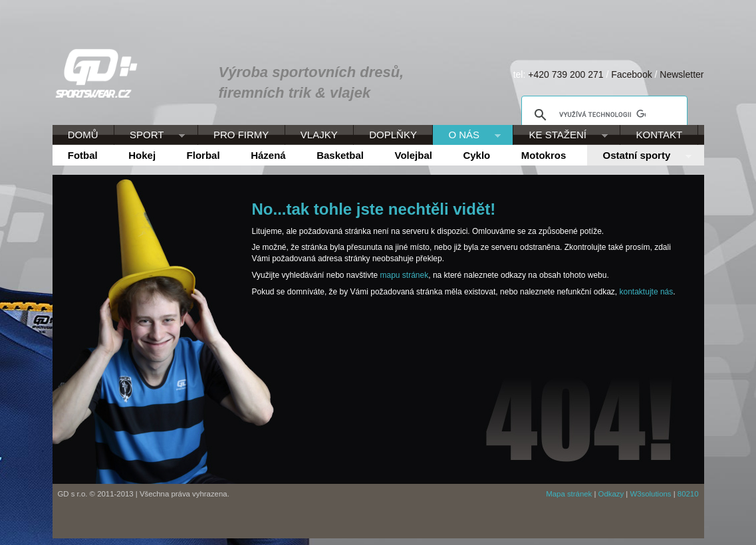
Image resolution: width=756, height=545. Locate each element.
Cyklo (476, 155)
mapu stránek (405, 275)
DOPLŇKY (393, 135)
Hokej (142, 155)
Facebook (631, 74)
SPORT (150, 136)
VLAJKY (319, 135)
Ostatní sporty (639, 156)
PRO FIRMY (241, 135)
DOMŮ (83, 135)
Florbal (203, 155)
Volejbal (414, 155)
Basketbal (340, 155)
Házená (268, 155)
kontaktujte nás (647, 292)
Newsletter (682, 74)
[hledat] (602, 115)
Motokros (544, 155)
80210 (688, 494)
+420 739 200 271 (566, 74)
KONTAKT (660, 135)
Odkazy (611, 494)
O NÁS (466, 136)
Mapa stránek (569, 494)
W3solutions (650, 494)
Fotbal (83, 155)
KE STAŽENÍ (560, 136)
